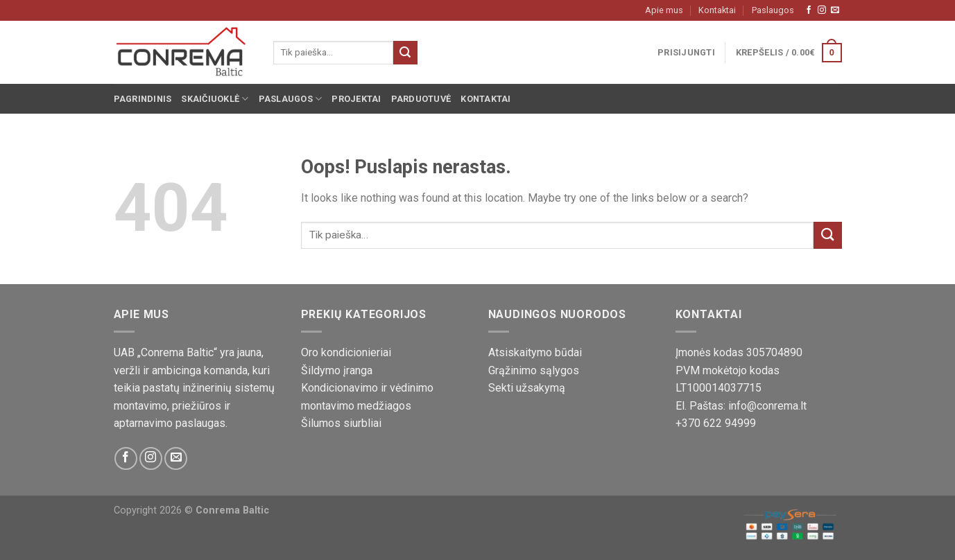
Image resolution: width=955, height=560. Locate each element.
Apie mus (664, 10)
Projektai (356, 99)
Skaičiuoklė (215, 99)
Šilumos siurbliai (341, 423)
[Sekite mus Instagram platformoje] (822, 10)
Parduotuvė (421, 99)
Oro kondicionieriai (346, 352)
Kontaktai (717, 10)
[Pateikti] (405, 53)
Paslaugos (773, 10)
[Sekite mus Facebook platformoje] (809, 10)
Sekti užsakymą (527, 388)
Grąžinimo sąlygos (534, 370)
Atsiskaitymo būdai (535, 352)
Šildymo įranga (337, 370)
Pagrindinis (143, 99)
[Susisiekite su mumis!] (835, 10)
